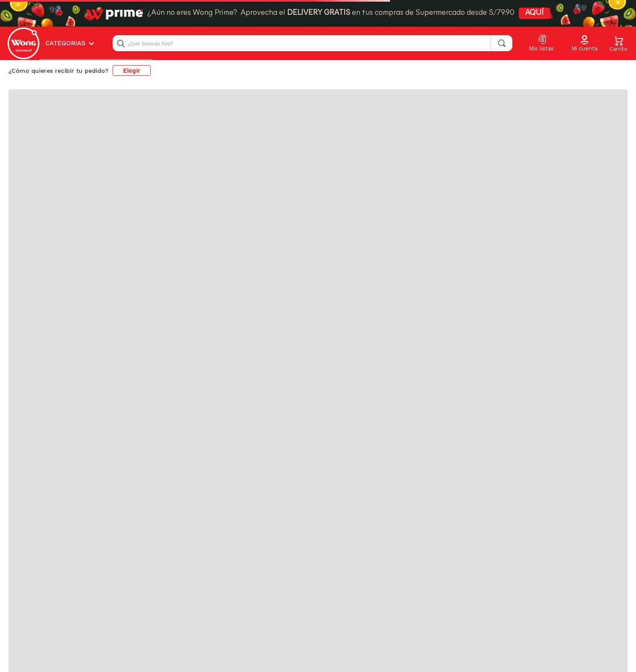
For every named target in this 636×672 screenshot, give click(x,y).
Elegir (132, 71)
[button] (584, 44)
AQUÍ (534, 13)
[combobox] (312, 43)
